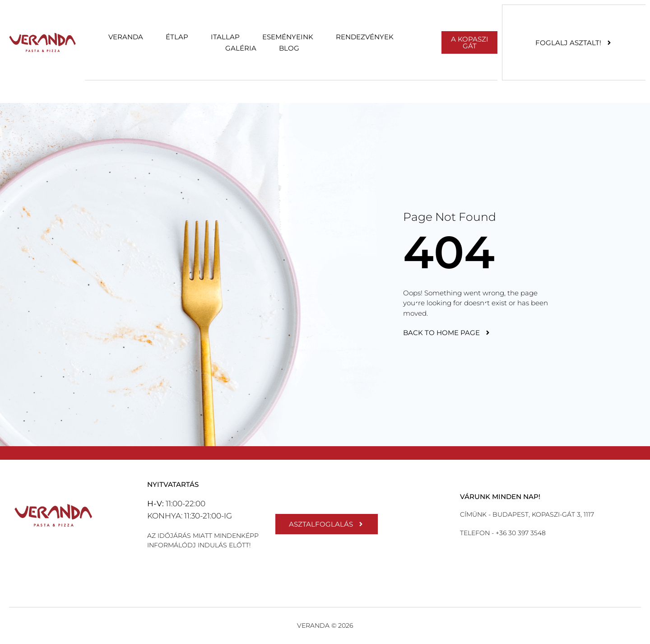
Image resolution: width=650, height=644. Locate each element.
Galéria (241, 48)
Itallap (225, 37)
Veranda (126, 37)
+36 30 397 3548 (520, 533)
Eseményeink (288, 37)
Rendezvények (365, 37)
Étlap (177, 37)
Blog (289, 48)
